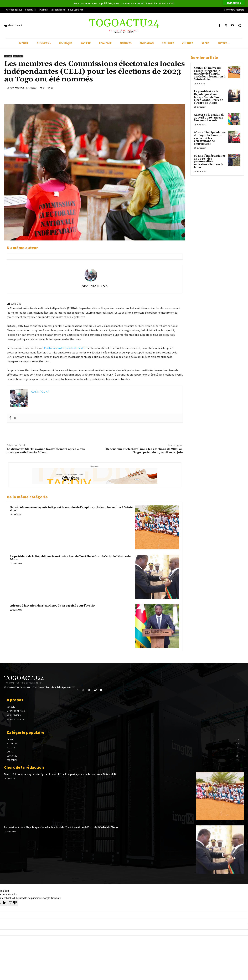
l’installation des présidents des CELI (66, 348)
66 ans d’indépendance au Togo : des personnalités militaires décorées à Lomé (210, 162)
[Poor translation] (13, 903)
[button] (240, 26)
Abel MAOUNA (17, 88)
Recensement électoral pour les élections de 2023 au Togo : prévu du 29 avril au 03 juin (144, 451)
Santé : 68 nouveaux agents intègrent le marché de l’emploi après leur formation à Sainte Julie (71, 509)
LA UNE (8, 56)
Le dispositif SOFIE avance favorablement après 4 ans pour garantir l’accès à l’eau (46, 451)
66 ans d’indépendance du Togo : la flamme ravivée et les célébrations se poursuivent (210, 138)
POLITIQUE (18, 56)
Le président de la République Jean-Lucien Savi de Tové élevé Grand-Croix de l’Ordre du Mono (70, 558)
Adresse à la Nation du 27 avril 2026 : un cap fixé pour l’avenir (52, 606)
